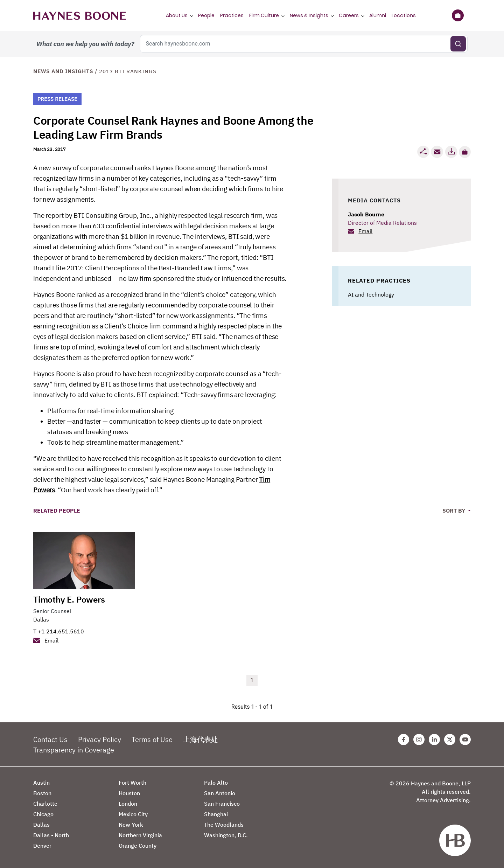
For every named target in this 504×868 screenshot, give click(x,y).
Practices (232, 15)
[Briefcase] (458, 15)
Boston (42, 793)
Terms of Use (152, 739)
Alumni (378, 15)
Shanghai (216, 814)
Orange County (138, 846)
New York (131, 825)
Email (365, 231)
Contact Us (50, 739)
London (128, 804)
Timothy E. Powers (69, 599)
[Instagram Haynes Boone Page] (419, 739)
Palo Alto (216, 783)
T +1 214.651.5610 (59, 631)
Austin (41, 783)
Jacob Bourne (366, 214)
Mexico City (133, 814)
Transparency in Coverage (74, 750)
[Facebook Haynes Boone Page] (404, 739)
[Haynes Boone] (80, 15)
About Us (177, 15)
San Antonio (220, 793)
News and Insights (63, 71)
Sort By (454, 511)
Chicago (43, 814)
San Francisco (222, 804)
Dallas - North (51, 835)
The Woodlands (224, 825)
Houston (129, 793)
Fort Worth (132, 783)
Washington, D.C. (226, 835)
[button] (465, 152)
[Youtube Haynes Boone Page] (465, 739)
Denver (42, 846)
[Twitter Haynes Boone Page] (450, 739)
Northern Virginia (140, 835)
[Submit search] (458, 44)
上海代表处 (201, 739)
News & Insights (309, 15)
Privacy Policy (100, 739)
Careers (349, 15)
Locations (404, 15)
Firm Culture (264, 15)
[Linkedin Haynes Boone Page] (434, 739)
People (206, 15)
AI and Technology (371, 294)
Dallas (41, 619)
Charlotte (45, 804)
